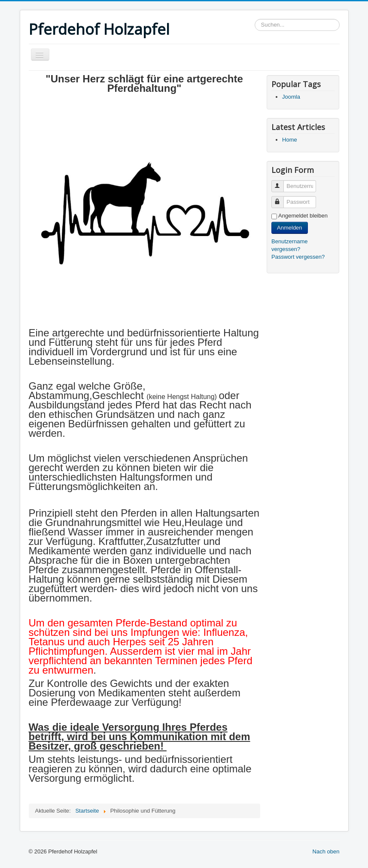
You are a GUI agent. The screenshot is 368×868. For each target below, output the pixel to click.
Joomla (291, 97)
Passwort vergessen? (298, 257)
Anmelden (290, 228)
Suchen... (255, 19)
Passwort (281, 198)
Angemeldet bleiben (303, 216)
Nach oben (326, 851)
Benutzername (281, 183)
